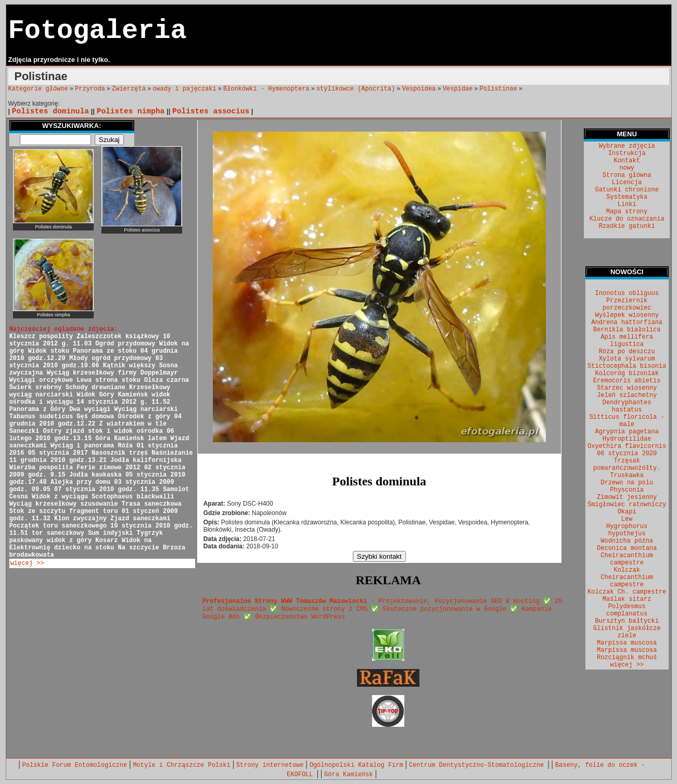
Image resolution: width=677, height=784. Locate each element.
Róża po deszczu (627, 352)
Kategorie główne (38, 89)
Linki (627, 204)
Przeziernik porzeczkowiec (627, 304)
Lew (627, 519)
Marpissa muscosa (627, 643)
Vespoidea (419, 89)
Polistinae (499, 89)
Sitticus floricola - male (627, 421)
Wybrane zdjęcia (627, 146)
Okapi (627, 512)
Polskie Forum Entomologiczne (75, 765)
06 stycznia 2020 (627, 454)
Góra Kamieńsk (349, 775)
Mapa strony (627, 212)
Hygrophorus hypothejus (627, 530)
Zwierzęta (129, 89)
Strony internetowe (270, 765)
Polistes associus (211, 111)
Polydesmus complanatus (627, 610)
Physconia (627, 490)
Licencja (627, 183)
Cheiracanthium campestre (627, 559)
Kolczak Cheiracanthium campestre (627, 577)
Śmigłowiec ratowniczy (627, 505)
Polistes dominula (50, 111)
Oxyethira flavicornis (627, 446)
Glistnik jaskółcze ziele (627, 632)
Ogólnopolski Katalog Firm (356, 765)
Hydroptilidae (627, 439)
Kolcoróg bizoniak (627, 374)
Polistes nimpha (131, 111)
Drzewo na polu (627, 483)
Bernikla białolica (627, 330)
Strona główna (627, 175)
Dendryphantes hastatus (627, 406)
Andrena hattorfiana (627, 323)
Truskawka (627, 475)
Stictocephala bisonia (627, 366)
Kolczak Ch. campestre (627, 592)
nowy (627, 168)
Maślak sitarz (627, 599)
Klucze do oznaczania (627, 219)
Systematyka (627, 197)
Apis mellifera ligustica (627, 341)
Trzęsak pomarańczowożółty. (627, 465)
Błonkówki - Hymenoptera (266, 89)
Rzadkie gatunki (627, 226)
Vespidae (458, 89)
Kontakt (627, 161)
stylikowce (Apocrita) (356, 89)
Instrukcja (627, 153)
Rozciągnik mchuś (627, 658)
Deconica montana (627, 548)
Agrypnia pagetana (627, 432)
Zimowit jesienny (627, 497)
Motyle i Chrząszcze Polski (181, 765)
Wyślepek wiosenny (627, 315)
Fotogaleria (98, 31)
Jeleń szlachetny (627, 395)
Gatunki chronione (627, 190)
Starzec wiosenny (627, 388)
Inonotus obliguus (627, 293)
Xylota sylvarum (627, 359)
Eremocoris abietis (627, 381)
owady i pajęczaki (184, 89)
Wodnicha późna (627, 541)
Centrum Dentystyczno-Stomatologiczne (478, 765)
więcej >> (27, 563)
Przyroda (90, 89)
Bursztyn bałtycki (627, 621)
